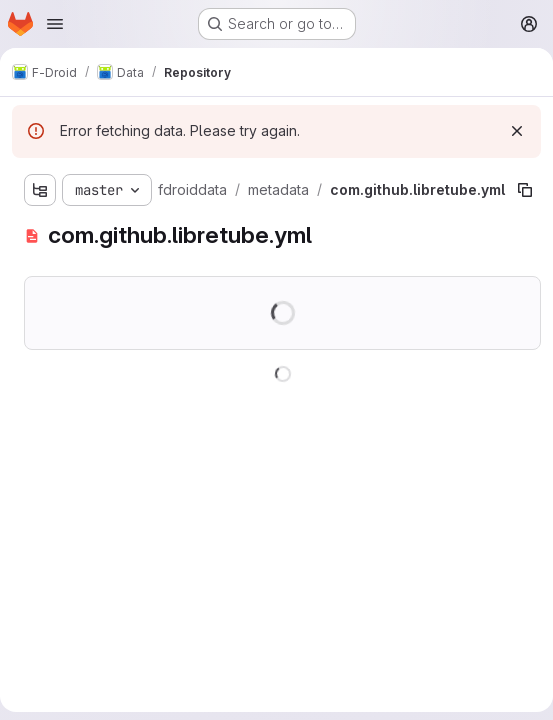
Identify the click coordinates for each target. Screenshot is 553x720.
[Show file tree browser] (40, 190)
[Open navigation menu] (55, 24)
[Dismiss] (517, 131)
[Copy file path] (525, 190)
